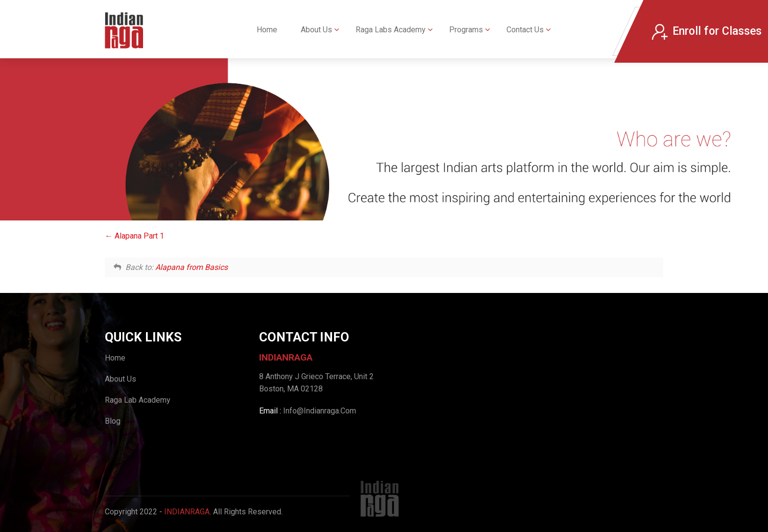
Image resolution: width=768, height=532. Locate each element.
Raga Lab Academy (138, 400)
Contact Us (525, 30)
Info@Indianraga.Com (320, 411)
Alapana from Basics (192, 267)
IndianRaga (187, 512)
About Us (316, 30)
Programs (466, 30)
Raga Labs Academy (391, 30)
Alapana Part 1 (134, 236)
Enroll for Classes (707, 32)
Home (267, 30)
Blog (113, 421)
